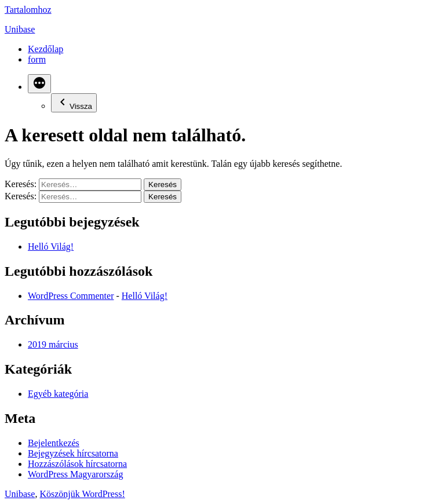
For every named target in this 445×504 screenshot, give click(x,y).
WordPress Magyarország (75, 474)
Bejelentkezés (54, 443)
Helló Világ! (51, 246)
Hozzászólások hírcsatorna (77, 464)
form (37, 59)
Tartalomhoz (28, 10)
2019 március (53, 344)
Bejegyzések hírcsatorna (73, 453)
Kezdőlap (45, 49)
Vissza (74, 103)
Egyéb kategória (58, 394)
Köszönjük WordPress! (82, 494)
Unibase (20, 29)
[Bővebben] (39, 84)
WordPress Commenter (71, 296)
